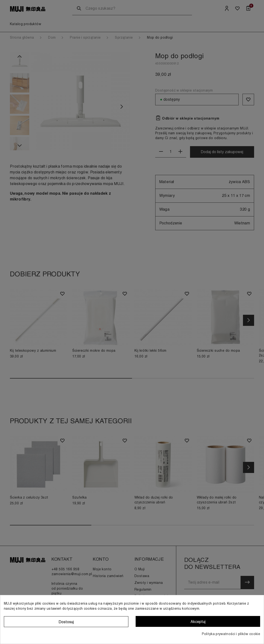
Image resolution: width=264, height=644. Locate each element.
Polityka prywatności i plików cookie (231, 634)
